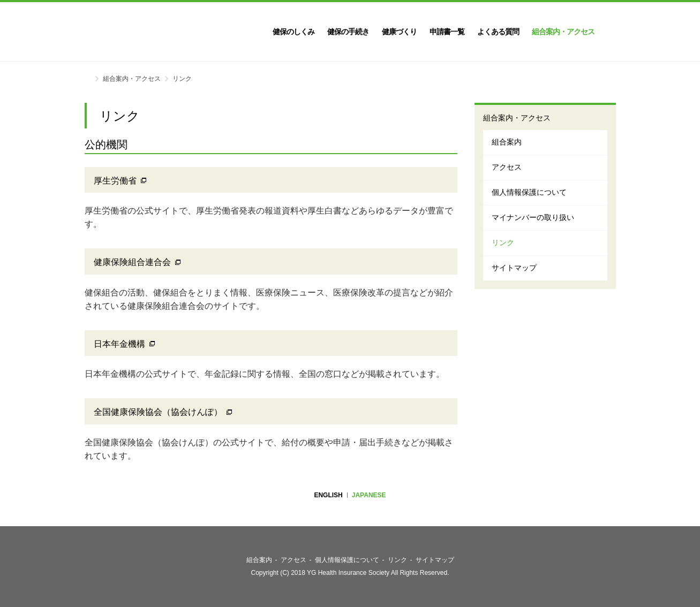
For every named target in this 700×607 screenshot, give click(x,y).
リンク (503, 242)
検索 (612, 32)
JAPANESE (369, 495)
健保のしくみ (293, 32)
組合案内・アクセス (563, 32)
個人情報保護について (529, 192)
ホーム (88, 78)
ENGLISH (328, 495)
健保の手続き (348, 32)
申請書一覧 (447, 32)
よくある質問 (498, 32)
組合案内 (507, 142)
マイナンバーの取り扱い (533, 217)
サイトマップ (514, 268)
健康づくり (399, 32)
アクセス (507, 167)
